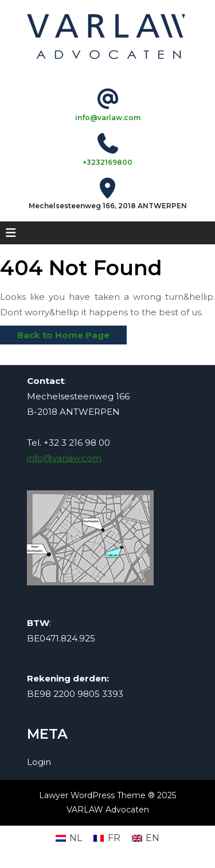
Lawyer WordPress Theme (92, 795)
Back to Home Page (55, 333)
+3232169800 (107, 162)
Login (39, 762)
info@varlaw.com (108, 118)
